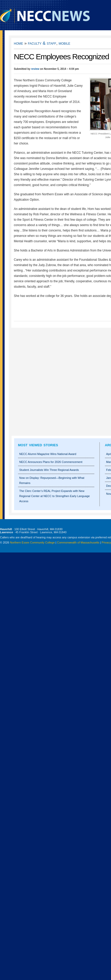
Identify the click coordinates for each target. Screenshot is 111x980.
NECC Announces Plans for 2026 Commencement (51, 462)
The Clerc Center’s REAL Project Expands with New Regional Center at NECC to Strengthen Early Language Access (54, 496)
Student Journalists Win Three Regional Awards (49, 470)
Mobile (64, 43)
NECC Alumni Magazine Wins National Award (48, 454)
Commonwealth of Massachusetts (78, 542)
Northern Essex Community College (32, 542)
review (35, 69)
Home (18, 43)
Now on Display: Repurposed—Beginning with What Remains (52, 480)
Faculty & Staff (42, 43)
